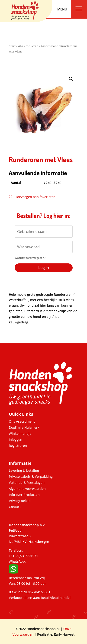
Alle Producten (28, 46)
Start (12, 46)
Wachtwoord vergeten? (30, 258)
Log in (44, 268)
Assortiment (49, 46)
